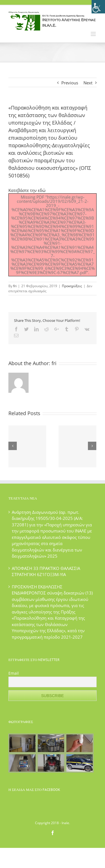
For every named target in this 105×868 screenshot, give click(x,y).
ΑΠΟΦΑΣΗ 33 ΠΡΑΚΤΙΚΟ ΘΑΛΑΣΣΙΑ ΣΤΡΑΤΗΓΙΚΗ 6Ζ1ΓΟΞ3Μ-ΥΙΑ (46, 571)
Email (14, 673)
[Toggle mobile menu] (94, 34)
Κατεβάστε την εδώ (27, 190)
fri (15, 286)
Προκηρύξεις (72, 286)
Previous (70, 83)
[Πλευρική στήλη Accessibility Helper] (98, 7)
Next (88, 83)
